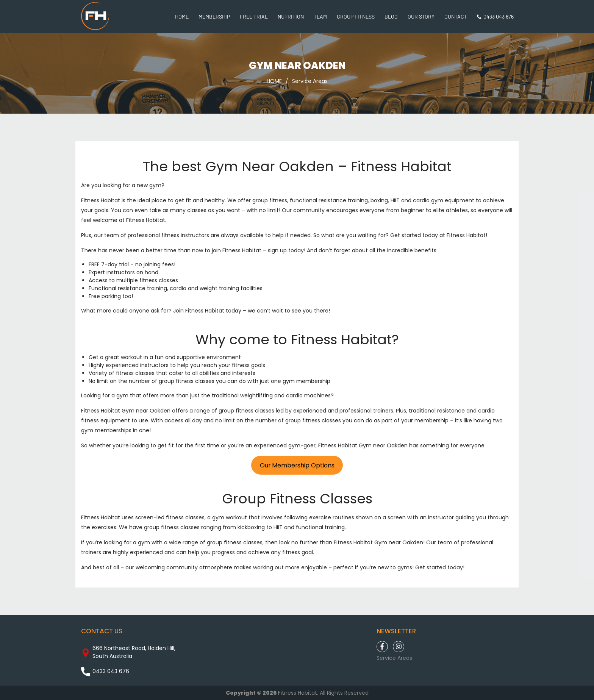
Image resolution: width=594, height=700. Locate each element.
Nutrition (291, 16)
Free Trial (254, 16)
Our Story (421, 16)
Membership (214, 16)
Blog (391, 16)
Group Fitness (356, 16)
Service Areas (310, 81)
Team (320, 16)
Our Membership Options (297, 465)
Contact (456, 16)
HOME (274, 81)
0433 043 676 (499, 16)
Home (182, 16)
